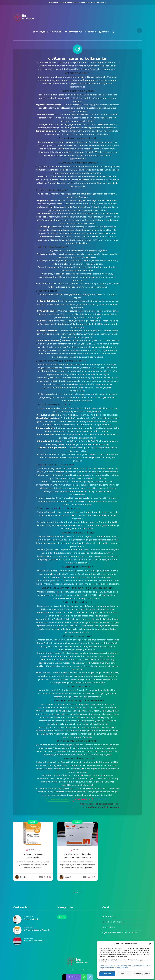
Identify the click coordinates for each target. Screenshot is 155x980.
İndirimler (91, 32)
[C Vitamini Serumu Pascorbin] (17, 930)
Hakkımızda (103, 966)
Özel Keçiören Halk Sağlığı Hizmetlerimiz (100, 804)
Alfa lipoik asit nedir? (34, 941)
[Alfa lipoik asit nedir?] (17, 941)
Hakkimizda (54, 32)
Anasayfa (39, 32)
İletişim (104, 32)
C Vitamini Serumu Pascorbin (37, 930)
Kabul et (107, 974)
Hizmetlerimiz (74, 32)
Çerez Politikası (126, 966)
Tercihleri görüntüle (142, 974)
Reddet (124, 974)
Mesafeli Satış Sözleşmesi (142, 966)
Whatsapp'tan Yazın (59, 799)
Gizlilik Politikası (114, 966)
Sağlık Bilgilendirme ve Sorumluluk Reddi (114, 968)
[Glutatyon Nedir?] (17, 919)
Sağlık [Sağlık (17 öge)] (62, 917)
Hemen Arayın (83, 799)
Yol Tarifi (101, 799)
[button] (151, 944)
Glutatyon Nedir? (32, 919)
